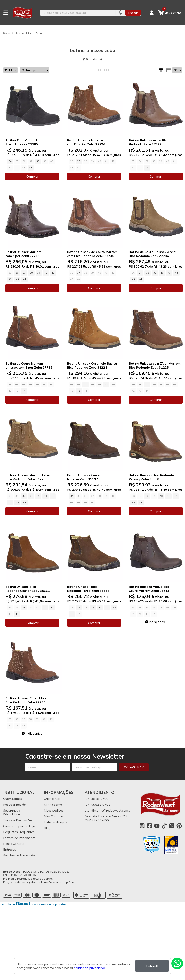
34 (10, 161)
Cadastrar (134, 767)
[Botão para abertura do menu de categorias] (6, 13)
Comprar (32, 176)
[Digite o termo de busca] (78, 13)
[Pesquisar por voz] (120, 13)
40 (46, 273)
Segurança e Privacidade (12, 812)
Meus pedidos (54, 810)
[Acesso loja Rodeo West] (152, 13)
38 (38, 161)
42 (10, 279)
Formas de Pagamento (19, 838)
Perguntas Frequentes (19, 832)
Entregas (10, 849)
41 (53, 273)
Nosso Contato (14, 844)
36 (17, 273)
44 (31, 168)
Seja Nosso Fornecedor (19, 855)
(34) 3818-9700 (97, 799)
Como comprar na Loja (19, 826)
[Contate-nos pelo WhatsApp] (177, 963)
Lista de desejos (55, 822)
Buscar (133, 13)
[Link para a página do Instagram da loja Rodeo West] (142, 826)
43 (17, 279)
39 (39, 273)
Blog (47, 828)
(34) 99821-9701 (97, 805)
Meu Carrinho (53, 816)
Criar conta (52, 799)
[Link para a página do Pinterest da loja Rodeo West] (179, 826)
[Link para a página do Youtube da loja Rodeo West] (157, 826)
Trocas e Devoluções (18, 820)
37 (79, 161)
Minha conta (53, 805)
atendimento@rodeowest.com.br (108, 810)
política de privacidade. (90, 968)
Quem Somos (13, 799)
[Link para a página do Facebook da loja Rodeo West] (149, 826)
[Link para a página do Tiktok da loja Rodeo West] (164, 826)
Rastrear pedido (14, 805)
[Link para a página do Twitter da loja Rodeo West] (172, 826)
